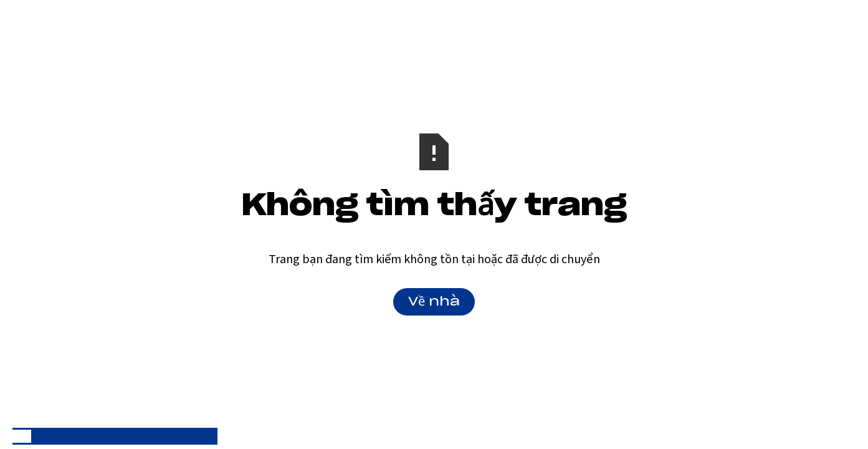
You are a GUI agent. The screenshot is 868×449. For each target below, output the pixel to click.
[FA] (97, 436)
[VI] (22, 436)
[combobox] (22, 436)
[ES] (152, 436)
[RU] (115, 436)
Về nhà (434, 302)
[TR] (208, 436)
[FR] (78, 436)
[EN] (41, 436)
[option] (41, 436)
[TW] (189, 436)
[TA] (171, 436)
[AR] (59, 436)
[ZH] (133, 436)
